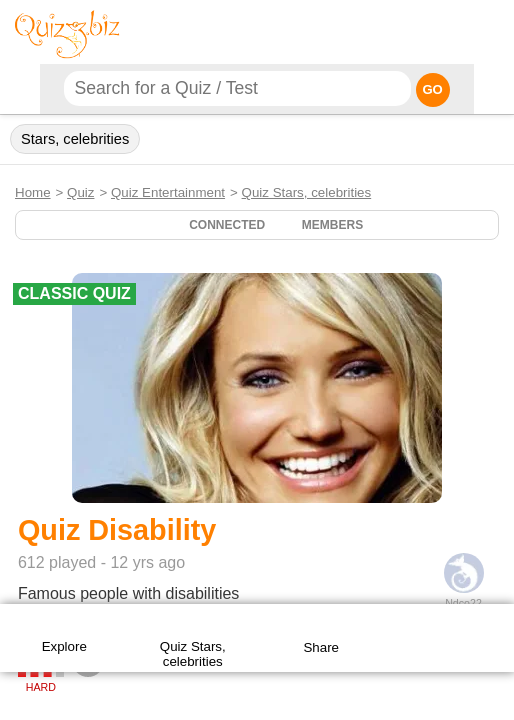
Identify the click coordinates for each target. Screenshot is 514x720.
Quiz (80, 192)
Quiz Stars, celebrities (307, 192)
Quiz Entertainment (168, 192)
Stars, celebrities (75, 139)
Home (33, 192)
